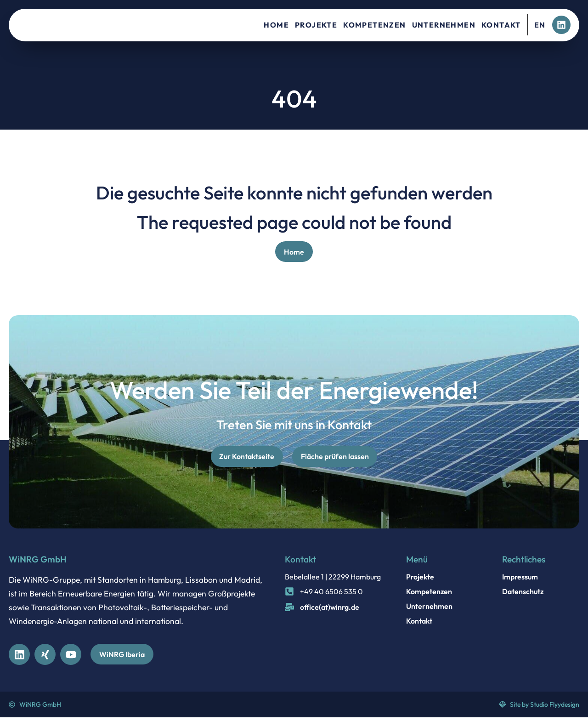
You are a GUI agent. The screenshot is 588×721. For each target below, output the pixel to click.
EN (540, 25)
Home (276, 25)
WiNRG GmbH (38, 562)
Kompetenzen (374, 25)
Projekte (316, 25)
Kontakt (501, 25)
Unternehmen (444, 25)
